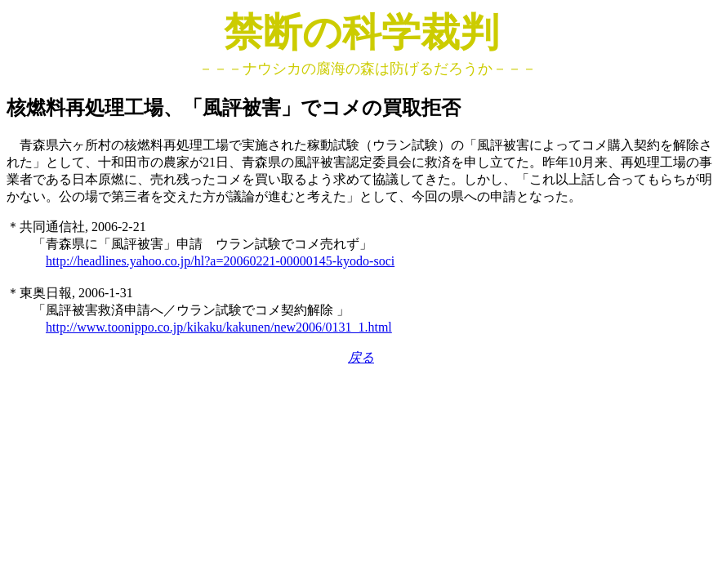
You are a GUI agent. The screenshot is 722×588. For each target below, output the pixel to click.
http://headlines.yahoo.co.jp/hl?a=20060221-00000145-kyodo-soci (220, 261)
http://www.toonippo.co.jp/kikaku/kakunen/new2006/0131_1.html (219, 327)
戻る (361, 357)
